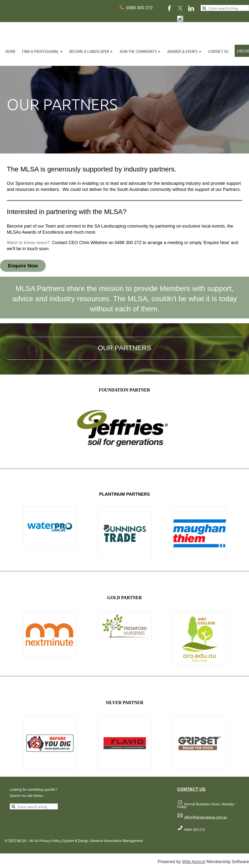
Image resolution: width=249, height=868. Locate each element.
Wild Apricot (194, 862)
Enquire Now (23, 266)
